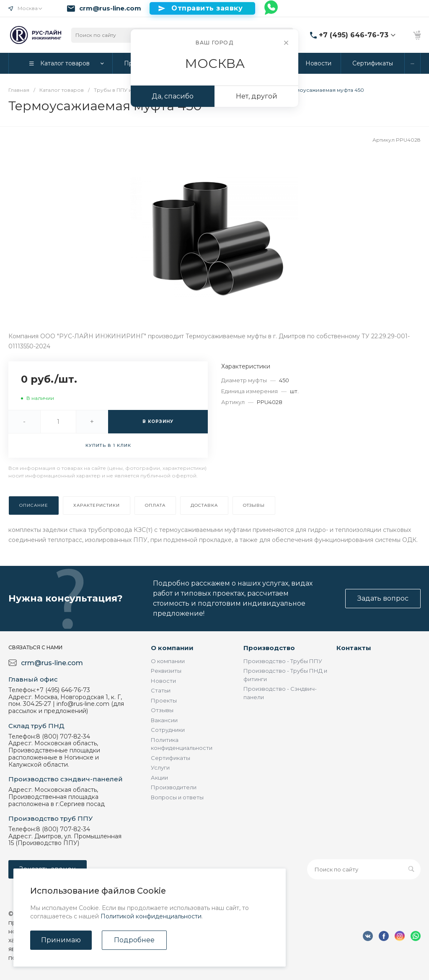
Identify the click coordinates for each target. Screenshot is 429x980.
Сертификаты (171, 758)
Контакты (354, 648)
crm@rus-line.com (110, 8)
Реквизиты (166, 671)
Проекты (164, 700)
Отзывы (162, 710)
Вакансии (164, 720)
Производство (269, 648)
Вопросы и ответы (177, 797)
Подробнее (134, 940)
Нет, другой (257, 96)
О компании (172, 648)
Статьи (161, 690)
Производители (174, 787)
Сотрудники (168, 730)
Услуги (160, 767)
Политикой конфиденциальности (151, 916)
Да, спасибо (173, 96)
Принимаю (61, 940)
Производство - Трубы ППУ (283, 661)
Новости (163, 681)
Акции (159, 778)
